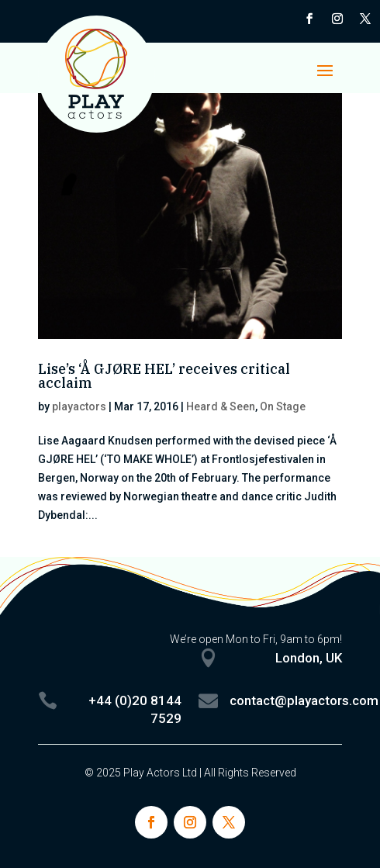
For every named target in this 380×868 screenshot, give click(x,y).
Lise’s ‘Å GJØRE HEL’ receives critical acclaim (164, 376)
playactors (79, 406)
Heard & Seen (221, 406)
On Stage (283, 406)
